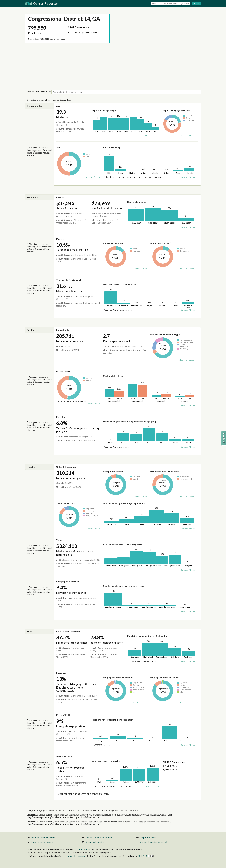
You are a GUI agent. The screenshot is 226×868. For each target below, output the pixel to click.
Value (59, 540)
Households (63, 330)
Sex (58, 147)
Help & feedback (148, 837)
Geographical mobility (68, 582)
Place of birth (63, 715)
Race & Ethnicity (112, 147)
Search (197, 3)
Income (60, 197)
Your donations (83, 849)
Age (58, 106)
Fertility (61, 417)
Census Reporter (42, 3)
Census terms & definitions (99, 837)
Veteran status (64, 756)
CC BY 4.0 (146, 856)
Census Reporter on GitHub (154, 842)
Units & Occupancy (66, 467)
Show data (149, 136)
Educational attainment (69, 631)
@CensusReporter (95, 842)
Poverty (61, 239)
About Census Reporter (43, 842)
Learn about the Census (43, 837)
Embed (157, 136)
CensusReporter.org (77, 856)
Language (61, 673)
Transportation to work (69, 280)
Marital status (64, 371)
